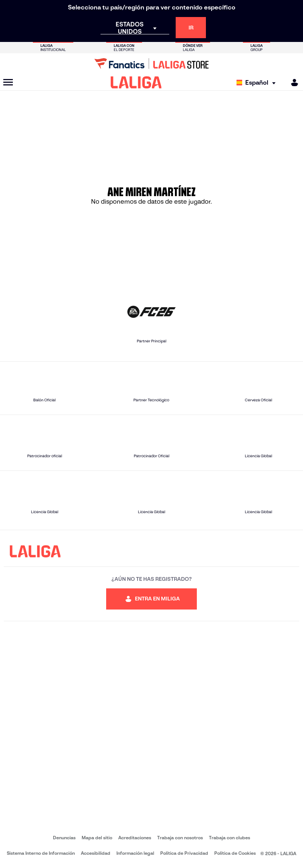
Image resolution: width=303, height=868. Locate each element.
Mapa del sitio (97, 838)
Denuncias (64, 838)
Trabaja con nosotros (180, 838)
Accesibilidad (96, 853)
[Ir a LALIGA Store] (151, 63)
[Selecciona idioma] (258, 83)
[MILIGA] (292, 83)
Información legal (135, 853)
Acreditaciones (135, 838)
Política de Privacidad (184, 853)
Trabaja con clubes (230, 838)
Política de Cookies (235, 853)
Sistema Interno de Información (41, 853)
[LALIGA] (136, 82)
